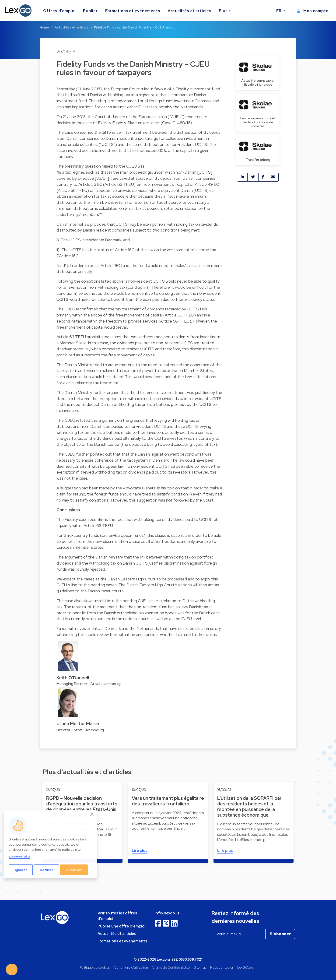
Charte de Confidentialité (171, 967)
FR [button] (279, 11)
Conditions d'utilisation (131, 967)
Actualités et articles (190, 11)
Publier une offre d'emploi (121, 926)
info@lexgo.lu (167, 913)
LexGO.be (245, 967)
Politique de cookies (95, 967)
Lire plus (140, 851)
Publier (90, 11)
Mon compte (313, 11)
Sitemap (200, 967)
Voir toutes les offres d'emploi (117, 916)
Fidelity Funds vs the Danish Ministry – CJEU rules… (134, 27)
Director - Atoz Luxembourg (80, 730)
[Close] (92, 814)
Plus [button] (223, 11)
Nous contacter (222, 967)
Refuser (47, 870)
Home (44, 27)
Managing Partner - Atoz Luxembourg (89, 684)
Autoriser (74, 870)
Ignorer (21, 870)
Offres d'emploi (59, 11)
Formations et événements (133, 11)
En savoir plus (19, 856)
